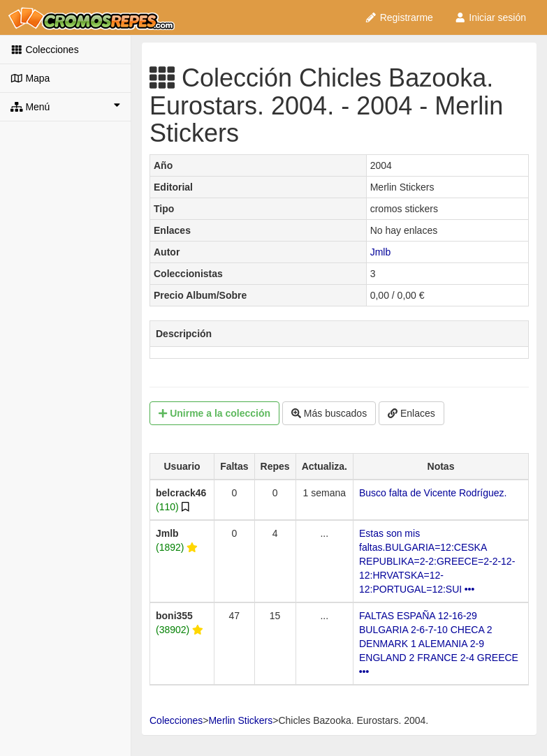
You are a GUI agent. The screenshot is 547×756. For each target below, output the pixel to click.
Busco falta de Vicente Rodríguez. (433, 493)
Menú (65, 106)
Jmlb (381, 252)
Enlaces (411, 413)
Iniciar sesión (490, 17)
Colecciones (45, 50)
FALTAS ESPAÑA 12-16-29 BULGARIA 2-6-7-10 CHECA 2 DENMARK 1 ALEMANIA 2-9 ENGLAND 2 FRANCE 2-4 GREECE (439, 643)
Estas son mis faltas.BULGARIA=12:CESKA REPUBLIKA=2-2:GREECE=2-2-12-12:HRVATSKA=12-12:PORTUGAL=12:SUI (437, 561)
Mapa (30, 78)
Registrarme (399, 17)
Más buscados (329, 413)
